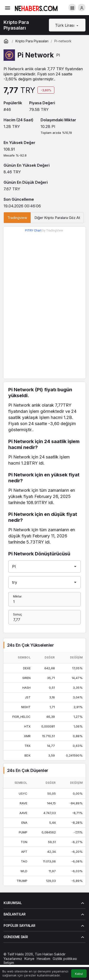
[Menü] (7, 8)
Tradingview (17, 218)
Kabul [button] (79, 974)
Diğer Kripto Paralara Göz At (57, 218)
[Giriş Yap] (82, 8)
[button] (72, 8)
